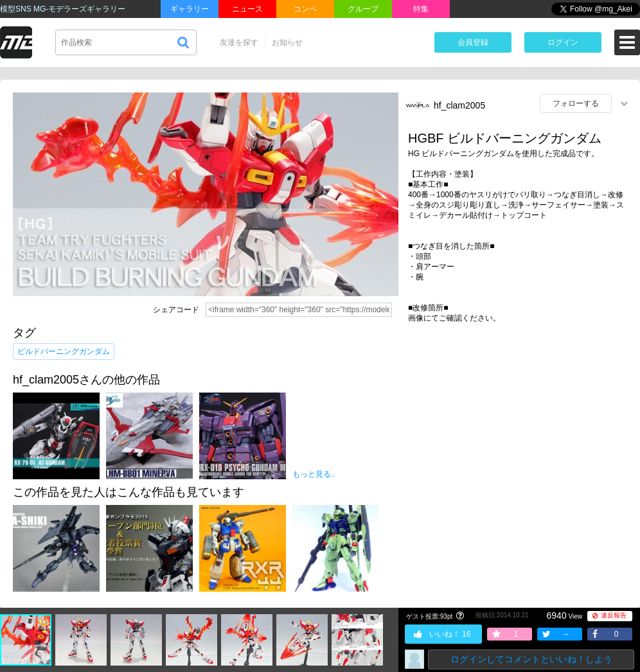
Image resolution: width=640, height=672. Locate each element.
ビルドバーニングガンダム (64, 351)
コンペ (305, 9)
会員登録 (473, 42)
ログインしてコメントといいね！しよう (531, 659)
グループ (363, 9)
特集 (421, 9)
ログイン (563, 42)
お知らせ (287, 42)
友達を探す (239, 42)
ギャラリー (190, 9)
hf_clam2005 (459, 105)
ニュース (247, 9)
